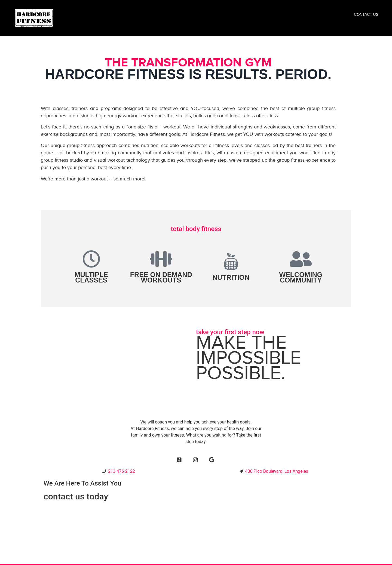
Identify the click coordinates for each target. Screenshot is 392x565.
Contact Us (366, 14)
